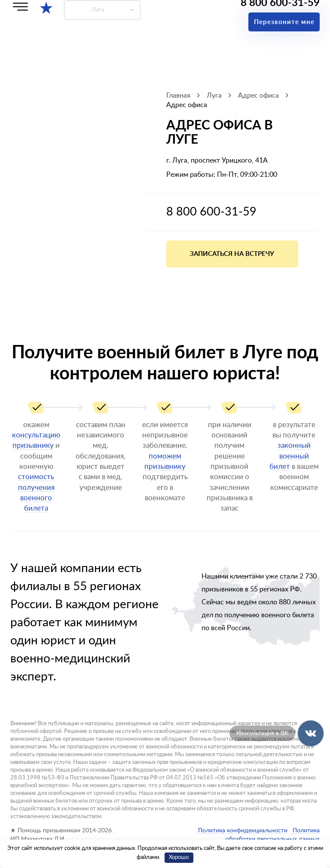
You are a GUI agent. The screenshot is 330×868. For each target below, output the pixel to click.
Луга (98, 10)
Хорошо (179, 857)
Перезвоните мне (284, 22)
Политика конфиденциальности (243, 831)
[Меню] (20, 7)
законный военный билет (290, 456)
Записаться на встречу (232, 254)
